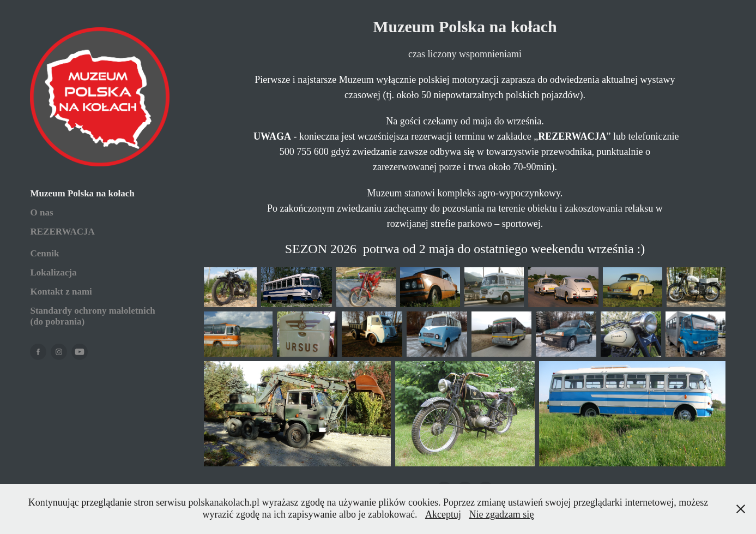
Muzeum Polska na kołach (82, 193)
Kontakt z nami (61, 292)
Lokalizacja (53, 272)
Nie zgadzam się (501, 514)
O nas (41, 212)
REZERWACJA (62, 232)
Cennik (44, 253)
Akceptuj (443, 514)
